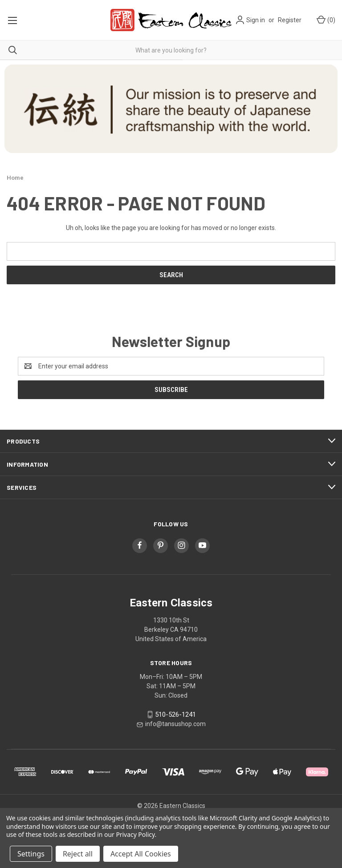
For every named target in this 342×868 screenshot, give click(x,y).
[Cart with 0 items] (325, 20)
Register (290, 20)
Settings (31, 854)
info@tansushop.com (175, 724)
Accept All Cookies (141, 854)
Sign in (256, 20)
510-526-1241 (175, 715)
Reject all (78, 854)
